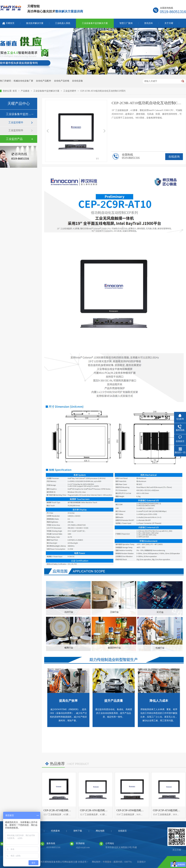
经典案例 (55, 831)
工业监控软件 (16, 130)
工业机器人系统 (63, 23)
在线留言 (122, 831)
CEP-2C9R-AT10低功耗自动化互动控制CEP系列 (103, 91)
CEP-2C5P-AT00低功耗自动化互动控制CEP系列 (142, 810)
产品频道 (25, 91)
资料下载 (78, 831)
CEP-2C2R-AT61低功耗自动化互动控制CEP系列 (106, 810)
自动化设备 (77, 81)
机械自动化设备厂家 (23, 81)
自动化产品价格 (62, 81)
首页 (15, 91)
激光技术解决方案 (35, 23)
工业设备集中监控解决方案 (95, 23)
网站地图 (100, 831)
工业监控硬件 (70, 91)
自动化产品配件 (44, 81)
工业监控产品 (14, 139)
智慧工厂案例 (126, 23)
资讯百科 (148, 23)
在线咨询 (174, 157)
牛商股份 (107, 862)
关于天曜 (169, 23)
